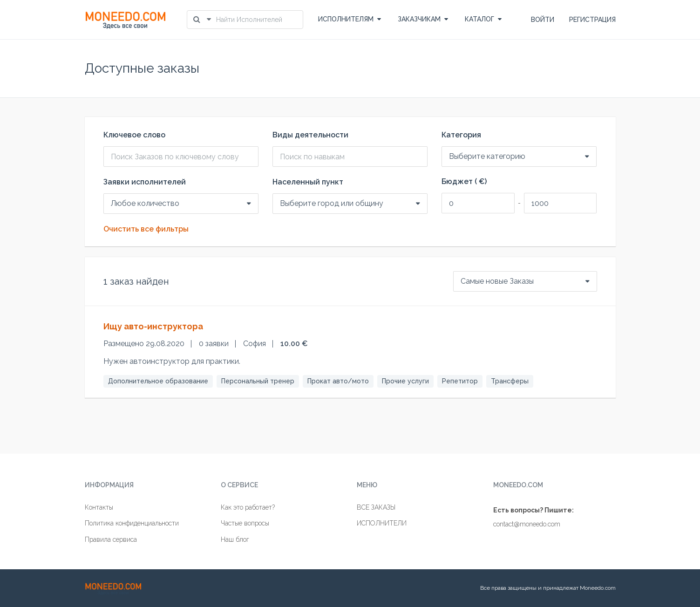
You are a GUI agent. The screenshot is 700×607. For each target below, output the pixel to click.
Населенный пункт (308, 182)
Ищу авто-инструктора (153, 326)
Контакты (99, 507)
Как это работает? (248, 507)
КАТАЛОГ (483, 19)
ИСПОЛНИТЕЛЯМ (350, 19)
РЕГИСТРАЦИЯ (592, 20)
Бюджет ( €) (464, 182)
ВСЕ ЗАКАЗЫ (376, 507)
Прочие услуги (405, 381)
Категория (461, 135)
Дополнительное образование (158, 381)
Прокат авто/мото (338, 381)
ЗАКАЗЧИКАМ (423, 19)
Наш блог (235, 539)
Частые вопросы (245, 523)
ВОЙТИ (543, 20)
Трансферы (510, 381)
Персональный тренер (258, 381)
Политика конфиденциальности (132, 523)
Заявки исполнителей (145, 182)
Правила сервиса (111, 539)
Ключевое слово (134, 135)
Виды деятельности (310, 135)
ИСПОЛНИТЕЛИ (382, 523)
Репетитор (460, 381)
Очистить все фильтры (146, 229)
